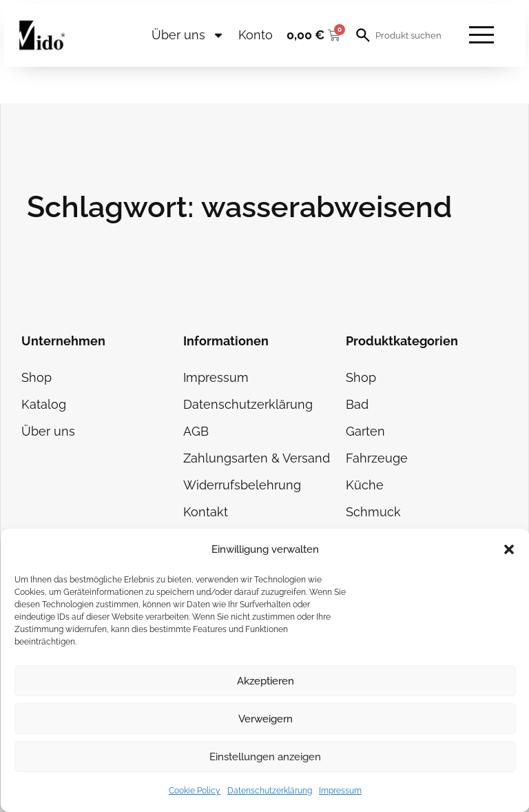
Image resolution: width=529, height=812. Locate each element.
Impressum (340, 791)
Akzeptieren (266, 681)
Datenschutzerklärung (270, 791)
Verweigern (266, 719)
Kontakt (206, 512)
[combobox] (410, 35)
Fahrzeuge (377, 458)
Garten (365, 431)
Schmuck (373, 512)
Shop (37, 377)
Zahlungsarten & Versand (257, 458)
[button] (509, 549)
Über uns (188, 35)
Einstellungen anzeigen (265, 757)
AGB (196, 431)
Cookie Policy (195, 791)
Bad (357, 404)
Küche (365, 485)
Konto (256, 35)
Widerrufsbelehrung (242, 485)
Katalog (44, 404)
